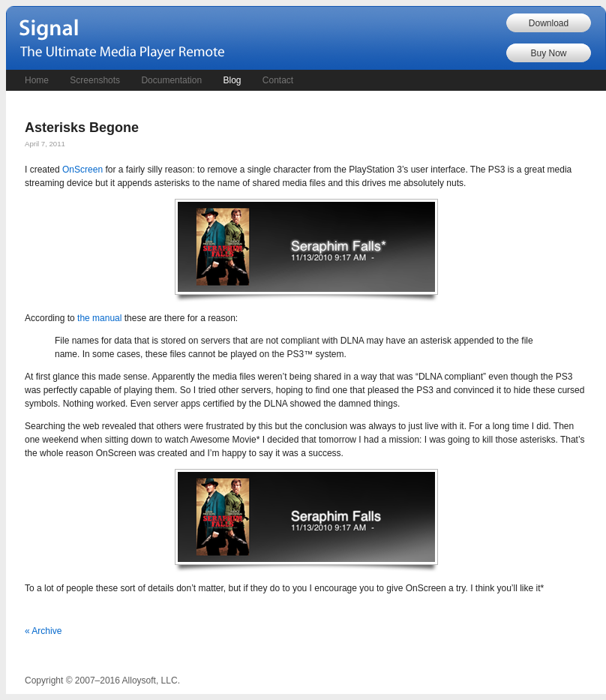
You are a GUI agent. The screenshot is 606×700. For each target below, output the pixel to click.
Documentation (171, 80)
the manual (99, 318)
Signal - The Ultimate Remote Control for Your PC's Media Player (126, 40)
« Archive (43, 631)
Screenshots (95, 80)
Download (549, 23)
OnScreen (82, 170)
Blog (232, 80)
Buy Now (548, 53)
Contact (278, 80)
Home (37, 80)
